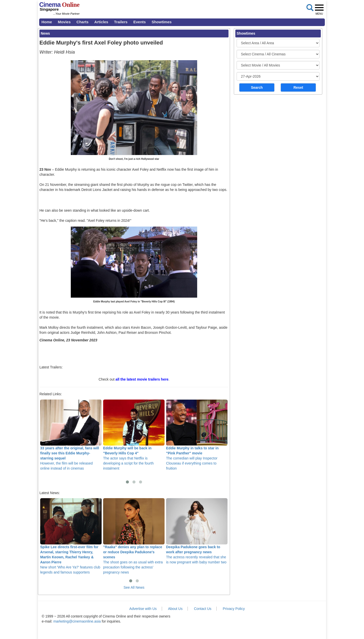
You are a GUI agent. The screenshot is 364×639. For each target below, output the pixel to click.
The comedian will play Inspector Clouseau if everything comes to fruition (197, 435)
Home (47, 22)
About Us (175, 609)
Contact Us (203, 609)
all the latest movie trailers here (142, 379)
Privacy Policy (234, 609)
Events (139, 22)
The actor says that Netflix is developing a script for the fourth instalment (134, 435)
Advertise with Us (143, 609)
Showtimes (162, 22)
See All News (134, 587)
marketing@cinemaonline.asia (77, 621)
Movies (64, 22)
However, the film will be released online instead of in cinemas (71, 435)
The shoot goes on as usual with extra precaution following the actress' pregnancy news (134, 536)
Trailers (121, 22)
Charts (83, 22)
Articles (101, 22)
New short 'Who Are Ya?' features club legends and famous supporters (71, 536)
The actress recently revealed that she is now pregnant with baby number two (197, 531)
